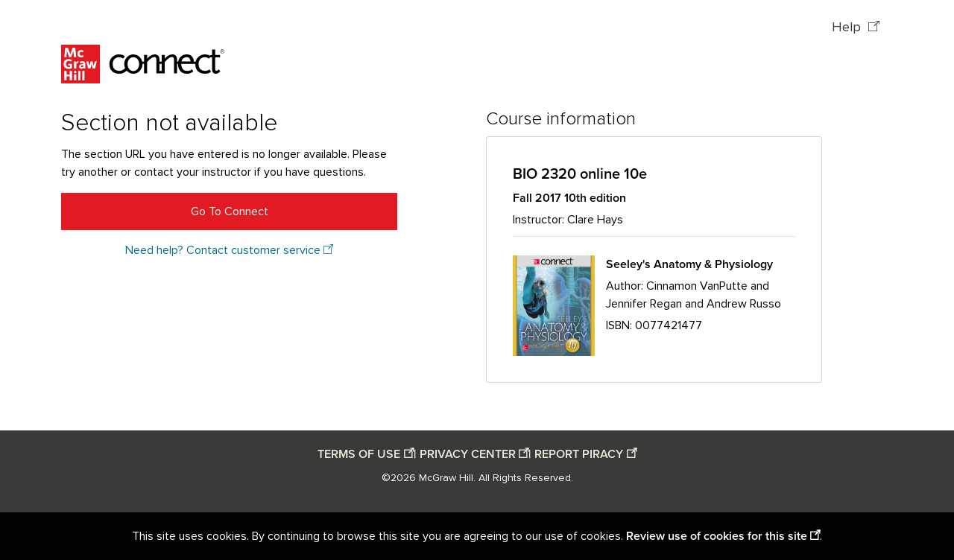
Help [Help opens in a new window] (848, 28)
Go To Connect (230, 211)
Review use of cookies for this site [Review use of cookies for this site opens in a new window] (717, 536)
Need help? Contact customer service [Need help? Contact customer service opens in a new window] (223, 250)
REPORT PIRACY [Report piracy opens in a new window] (579, 454)
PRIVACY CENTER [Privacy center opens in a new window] (468, 454)
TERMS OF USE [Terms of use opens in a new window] (359, 454)
